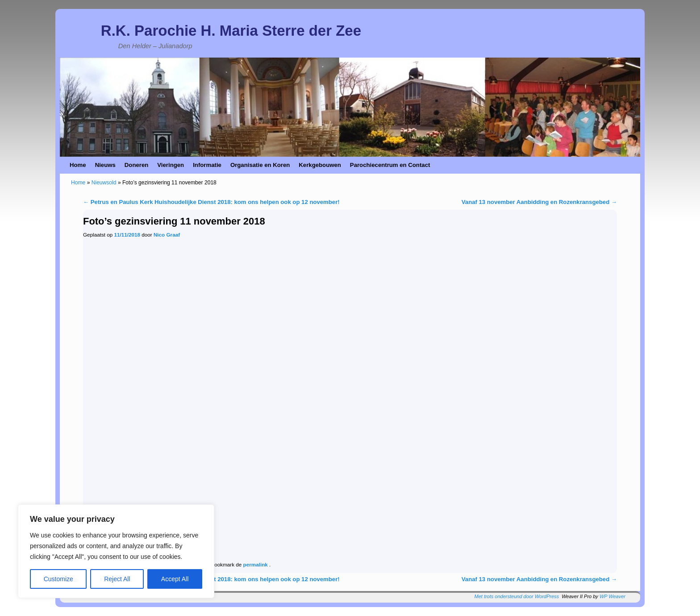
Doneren (137, 165)
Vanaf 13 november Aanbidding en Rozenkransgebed (539, 202)
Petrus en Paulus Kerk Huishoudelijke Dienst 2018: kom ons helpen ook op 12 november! (211, 202)
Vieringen (171, 165)
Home (78, 165)
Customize (58, 579)
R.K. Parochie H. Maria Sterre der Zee (231, 31)
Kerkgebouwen (320, 165)
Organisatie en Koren (260, 165)
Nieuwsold (104, 183)
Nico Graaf (167, 235)
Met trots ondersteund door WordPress (517, 596)
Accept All (175, 579)
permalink (256, 564)
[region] (116, 551)
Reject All (117, 579)
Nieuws (105, 165)
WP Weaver (612, 596)
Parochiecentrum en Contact (390, 165)
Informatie (207, 165)
